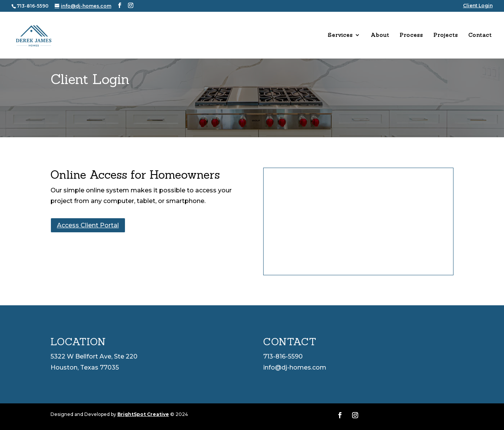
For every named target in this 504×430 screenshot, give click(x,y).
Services (340, 35)
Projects (446, 35)
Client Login (478, 6)
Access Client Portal (88, 225)
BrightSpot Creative (143, 414)
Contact (480, 35)
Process (411, 35)
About (380, 35)
